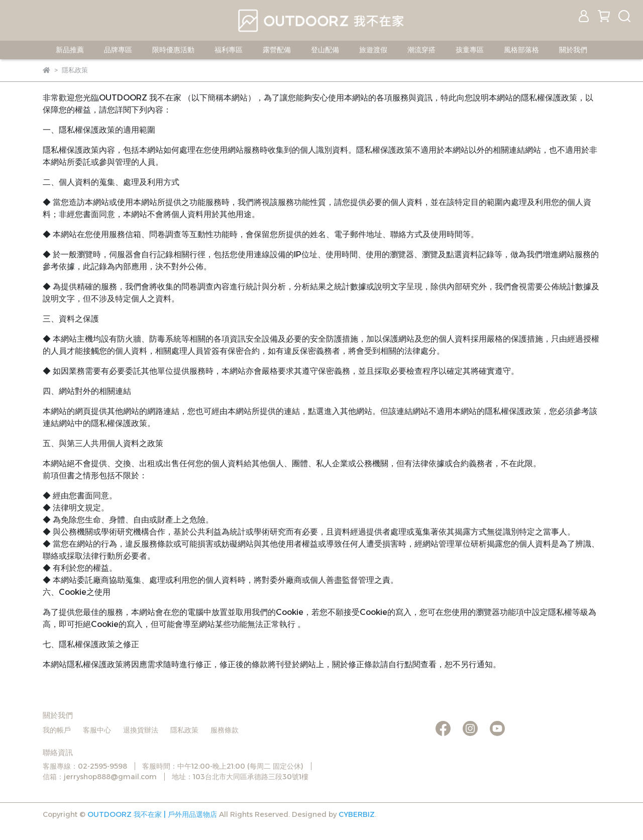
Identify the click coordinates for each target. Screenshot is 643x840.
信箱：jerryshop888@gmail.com (100, 777)
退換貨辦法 (141, 730)
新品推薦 (70, 50)
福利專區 (229, 50)
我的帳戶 (57, 730)
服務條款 (225, 730)
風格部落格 (521, 50)
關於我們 (573, 50)
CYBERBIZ (357, 814)
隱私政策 (184, 730)
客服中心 (97, 730)
